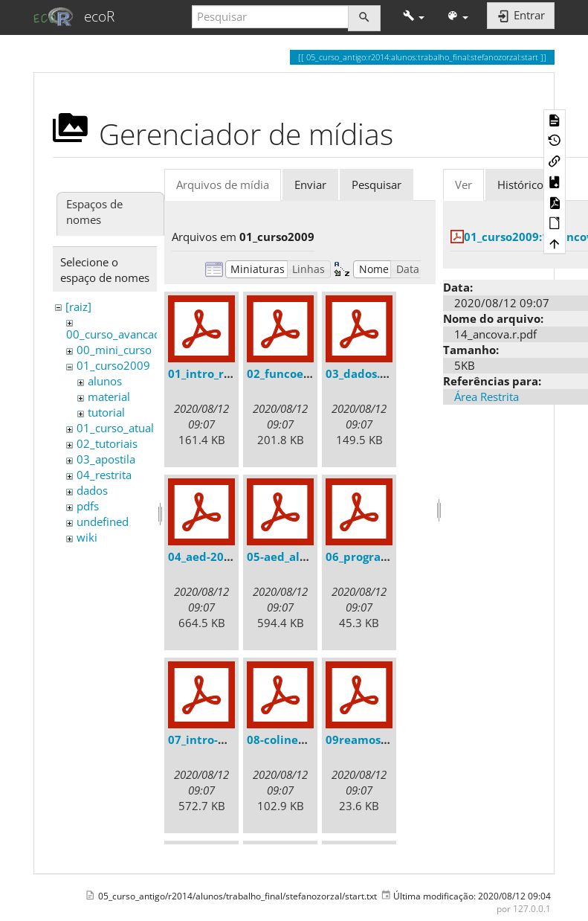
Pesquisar (377, 184)
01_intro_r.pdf (207, 373)
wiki (87, 537)
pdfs (88, 506)
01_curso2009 (113, 365)
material (109, 397)
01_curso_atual (115, 428)
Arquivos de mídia (223, 184)
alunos (105, 381)
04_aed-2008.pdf (214, 556)
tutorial (106, 412)
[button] (414, 17)
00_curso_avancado (117, 334)
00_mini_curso (114, 350)
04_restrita (104, 475)
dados (92, 490)
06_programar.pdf (376, 556)
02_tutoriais (107, 443)
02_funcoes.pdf (289, 373)
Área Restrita (487, 397)
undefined (103, 522)
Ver (463, 184)
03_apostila (106, 459)
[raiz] (78, 307)
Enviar (310, 184)
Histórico (520, 184)
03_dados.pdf (362, 373)
